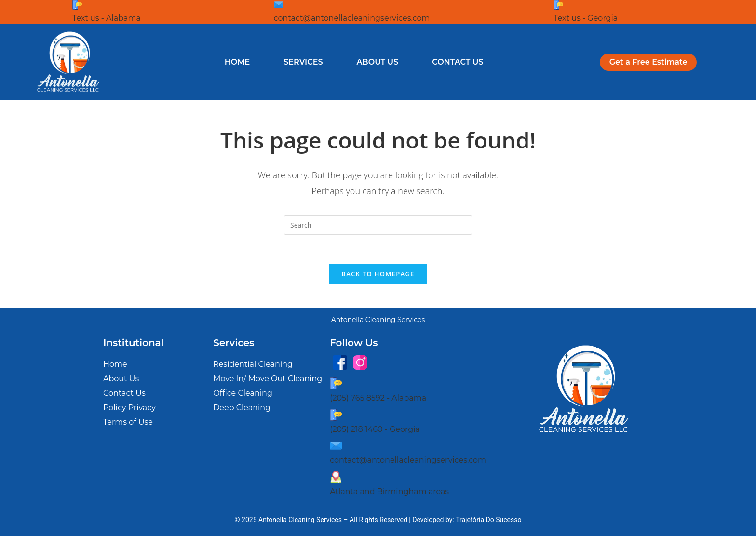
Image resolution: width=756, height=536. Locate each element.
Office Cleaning (243, 393)
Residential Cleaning (253, 364)
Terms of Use (128, 422)
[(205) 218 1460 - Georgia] (336, 415)
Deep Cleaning (242, 408)
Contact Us (458, 62)
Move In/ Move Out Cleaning (268, 379)
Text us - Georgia (586, 18)
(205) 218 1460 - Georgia (375, 429)
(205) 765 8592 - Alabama (378, 398)
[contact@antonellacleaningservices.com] (279, 5)
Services (303, 62)
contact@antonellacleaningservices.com (352, 18)
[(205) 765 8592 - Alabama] (336, 383)
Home (237, 62)
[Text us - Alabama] (77, 5)
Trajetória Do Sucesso (488, 520)
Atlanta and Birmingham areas (389, 491)
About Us (378, 62)
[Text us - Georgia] (558, 5)
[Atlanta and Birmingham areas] (336, 477)
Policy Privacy (129, 408)
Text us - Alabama (107, 18)
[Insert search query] (378, 225)
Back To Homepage (378, 274)
